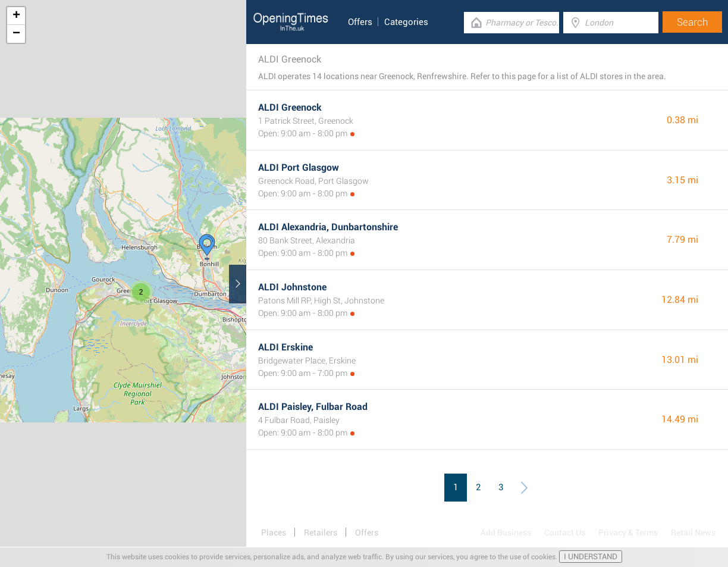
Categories (406, 22)
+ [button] (16, 16)
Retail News (693, 532)
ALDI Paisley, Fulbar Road (313, 407)
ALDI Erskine (285, 347)
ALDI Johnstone (292, 287)
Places (274, 532)
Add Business (506, 532)
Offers (360, 22)
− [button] (16, 34)
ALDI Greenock (290, 107)
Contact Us (565, 532)
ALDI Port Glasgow (299, 167)
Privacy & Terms (628, 532)
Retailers (321, 532)
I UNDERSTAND (591, 557)
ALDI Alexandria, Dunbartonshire (328, 227)
